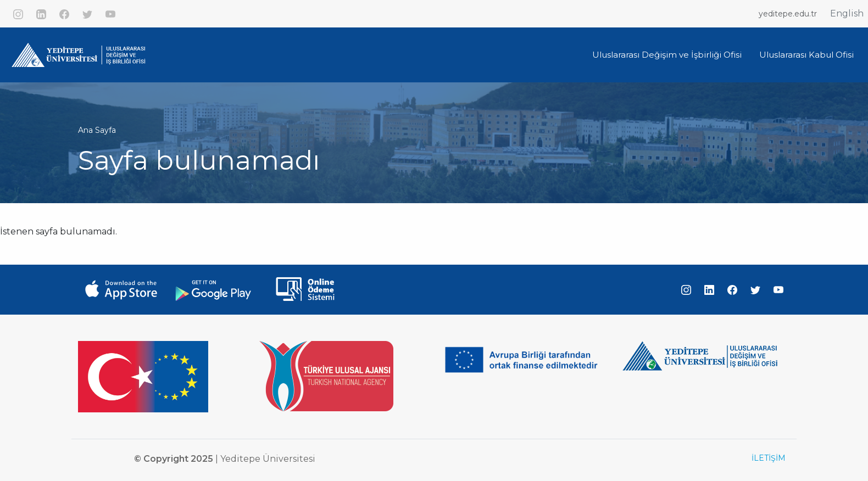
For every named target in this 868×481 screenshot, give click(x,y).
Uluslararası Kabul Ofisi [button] (806, 55)
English (847, 13)
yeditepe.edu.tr (788, 14)
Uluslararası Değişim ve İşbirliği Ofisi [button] (667, 55)
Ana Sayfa (97, 130)
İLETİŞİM (769, 458)
